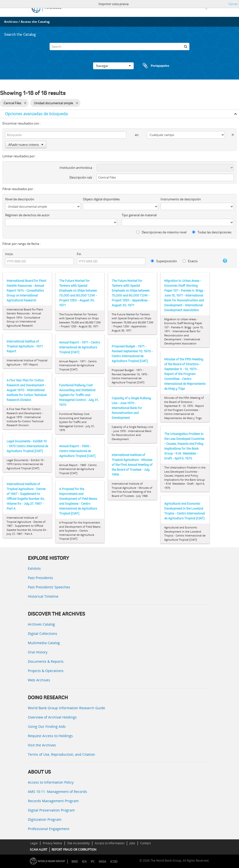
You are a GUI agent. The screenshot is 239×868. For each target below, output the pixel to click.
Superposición (164, 261)
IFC (93, 862)
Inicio (9, 254)
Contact (146, 843)
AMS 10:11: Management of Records (57, 792)
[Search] (119, 46)
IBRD (75, 862)
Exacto (190, 261)
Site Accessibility (78, 843)
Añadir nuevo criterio (26, 145)
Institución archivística (76, 168)
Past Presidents (40, 578)
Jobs (132, 843)
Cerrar (233, 4)
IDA (84, 862)
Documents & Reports (46, 661)
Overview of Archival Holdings (52, 717)
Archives (11, 22)
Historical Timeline (43, 596)
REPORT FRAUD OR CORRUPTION (74, 850)
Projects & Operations (46, 671)
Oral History (38, 652)
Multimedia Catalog (44, 643)
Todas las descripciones (212, 232)
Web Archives (39, 680)
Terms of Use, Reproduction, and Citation (61, 754)
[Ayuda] (222, 261)
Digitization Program (45, 819)
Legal (34, 843)
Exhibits (34, 568)
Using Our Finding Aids (47, 726)
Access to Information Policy (51, 782)
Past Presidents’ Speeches (49, 587)
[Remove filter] (25, 103)
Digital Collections (43, 634)
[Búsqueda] (186, 46)
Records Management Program (53, 801)
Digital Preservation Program (51, 810)
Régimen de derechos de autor (27, 215)
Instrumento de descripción (181, 199)
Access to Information (110, 843)
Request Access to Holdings (50, 736)
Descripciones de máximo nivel (161, 232)
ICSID (114, 862)
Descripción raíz (81, 177)
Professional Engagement (49, 829)
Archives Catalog (41, 624)
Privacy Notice (52, 843)
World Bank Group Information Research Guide (66, 708)
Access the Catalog (35, 22)
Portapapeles (151, 66)
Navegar (113, 66)
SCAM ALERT (39, 850)
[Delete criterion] (229, 134)
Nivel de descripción (20, 199)
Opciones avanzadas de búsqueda (36, 114)
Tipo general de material (139, 215)
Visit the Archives (42, 745)
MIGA (103, 862)
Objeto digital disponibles (101, 199)
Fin (79, 254)
